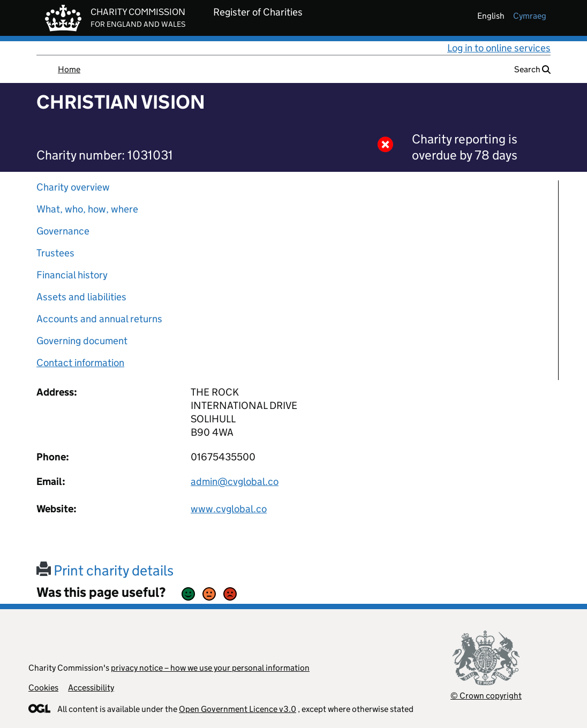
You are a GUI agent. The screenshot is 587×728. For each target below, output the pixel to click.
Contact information (80, 363)
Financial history (72, 275)
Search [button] (532, 69)
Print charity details (105, 570)
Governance (63, 231)
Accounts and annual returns (99, 319)
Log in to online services (499, 48)
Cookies (43, 688)
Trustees (55, 253)
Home (69, 69)
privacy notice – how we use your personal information (210, 668)
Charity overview (73, 187)
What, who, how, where (87, 209)
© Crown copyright (486, 696)
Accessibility (91, 688)
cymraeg (530, 16)
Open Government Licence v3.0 (238, 709)
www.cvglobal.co (229, 509)
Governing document (82, 341)
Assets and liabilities (81, 297)
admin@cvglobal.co (235, 481)
